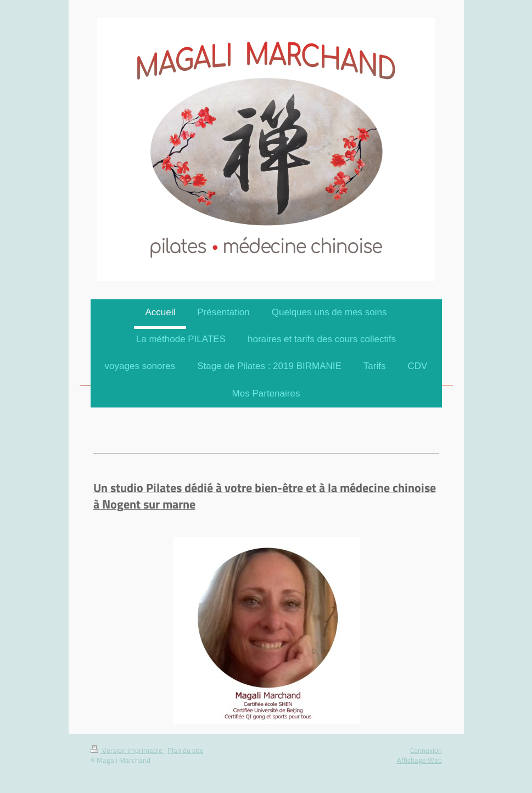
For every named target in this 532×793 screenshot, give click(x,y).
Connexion (426, 750)
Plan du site (186, 750)
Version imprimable (127, 750)
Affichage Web (419, 760)
